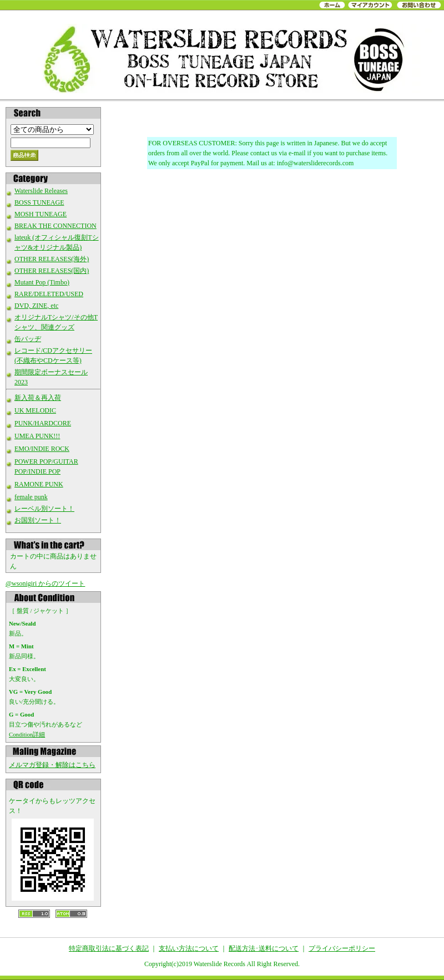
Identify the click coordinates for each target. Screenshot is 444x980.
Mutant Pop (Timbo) (42, 282)
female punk (31, 497)
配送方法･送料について (264, 948)
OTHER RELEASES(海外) (52, 259)
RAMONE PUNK (39, 484)
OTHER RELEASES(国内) (52, 271)
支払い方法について (189, 948)
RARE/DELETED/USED (49, 294)
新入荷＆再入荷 (38, 398)
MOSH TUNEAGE (41, 214)
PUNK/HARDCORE (43, 423)
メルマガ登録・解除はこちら (52, 765)
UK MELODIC (35, 410)
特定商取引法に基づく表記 (109, 948)
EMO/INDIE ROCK (42, 449)
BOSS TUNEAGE (39, 202)
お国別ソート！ (38, 520)
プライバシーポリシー (342, 948)
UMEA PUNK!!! (37, 436)
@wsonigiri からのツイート (45, 583)
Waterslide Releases (41, 191)
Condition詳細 (27, 734)
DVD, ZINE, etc (36, 306)
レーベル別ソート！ (44, 509)
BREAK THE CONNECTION (56, 226)
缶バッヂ (28, 339)
